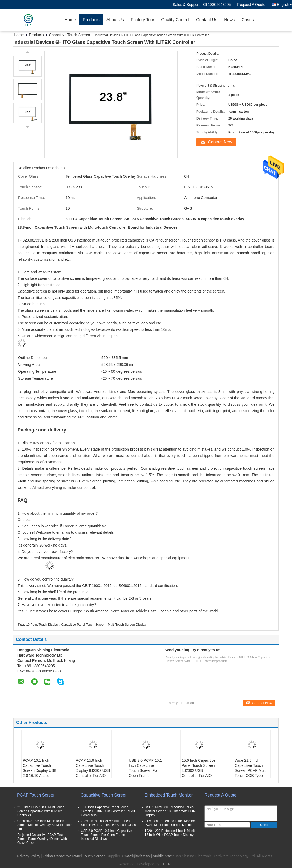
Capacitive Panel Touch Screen (83, 625)
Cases (248, 20)
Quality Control (175, 20)
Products (91, 20)
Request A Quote (251, 5)
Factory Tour (143, 20)
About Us (115, 20)
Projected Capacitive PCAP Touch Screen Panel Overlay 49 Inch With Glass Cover (42, 839)
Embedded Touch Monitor (169, 795)
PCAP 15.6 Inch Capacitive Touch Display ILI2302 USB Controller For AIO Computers (93, 770)
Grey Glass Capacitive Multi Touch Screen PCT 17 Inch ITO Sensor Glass (108, 823)
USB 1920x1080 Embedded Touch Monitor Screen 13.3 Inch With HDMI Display (171, 811)
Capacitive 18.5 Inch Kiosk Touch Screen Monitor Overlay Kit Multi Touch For (45, 825)
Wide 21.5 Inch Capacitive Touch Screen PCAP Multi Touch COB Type (251, 768)
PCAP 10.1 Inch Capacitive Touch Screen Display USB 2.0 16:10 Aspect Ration (40, 770)
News (229, 20)
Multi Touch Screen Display (127, 625)
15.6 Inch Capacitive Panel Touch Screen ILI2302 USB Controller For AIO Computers (199, 770)
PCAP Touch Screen (36, 795)
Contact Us (207, 20)
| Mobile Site (161, 856)
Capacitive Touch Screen (70, 35)
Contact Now (220, 142)
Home (70, 20)
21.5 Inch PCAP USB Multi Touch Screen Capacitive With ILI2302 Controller (41, 811)
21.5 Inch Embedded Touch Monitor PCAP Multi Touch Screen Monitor (170, 823)
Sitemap (143, 856)
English (284, 5)
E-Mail (128, 856)
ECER (166, 864)
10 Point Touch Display (42, 625)
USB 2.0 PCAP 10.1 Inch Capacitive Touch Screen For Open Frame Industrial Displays (145, 770)
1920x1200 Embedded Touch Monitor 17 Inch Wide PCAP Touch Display (171, 833)
